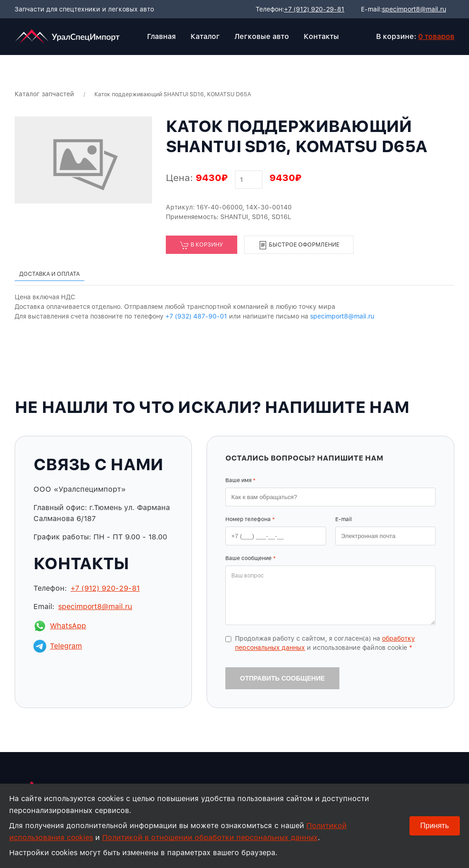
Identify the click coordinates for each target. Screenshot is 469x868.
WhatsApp (60, 626)
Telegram (58, 646)
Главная (161, 36)
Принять (435, 826)
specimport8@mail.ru (414, 9)
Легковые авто (262, 36)
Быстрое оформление (299, 245)
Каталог (205, 36)
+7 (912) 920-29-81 (314, 9)
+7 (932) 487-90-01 (196, 316)
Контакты (321, 36)
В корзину (202, 245)
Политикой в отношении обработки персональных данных (210, 838)
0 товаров (436, 36)
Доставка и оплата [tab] (49, 274)
